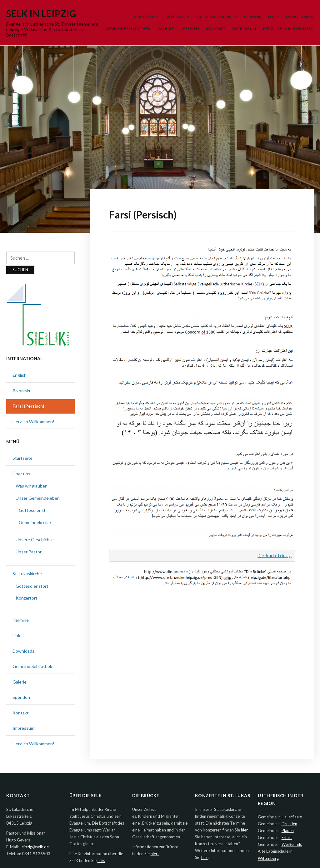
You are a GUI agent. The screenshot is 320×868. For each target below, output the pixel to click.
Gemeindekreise (35, 522)
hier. (101, 861)
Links (274, 17)
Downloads (300, 17)
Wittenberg (268, 858)
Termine (252, 17)
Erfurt (287, 837)
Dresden (289, 824)
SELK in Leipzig (41, 13)
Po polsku (22, 391)
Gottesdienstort (32, 586)
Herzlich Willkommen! (288, 29)
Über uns (175, 17)
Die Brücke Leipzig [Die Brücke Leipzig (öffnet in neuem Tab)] (275, 556)
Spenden (190, 29)
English (20, 375)
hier (244, 830)
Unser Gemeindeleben (38, 498)
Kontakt (216, 29)
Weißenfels (292, 844)
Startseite (146, 17)
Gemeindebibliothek (128, 29)
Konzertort (27, 598)
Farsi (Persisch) (28, 406)
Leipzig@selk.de (34, 847)
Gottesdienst (32, 510)
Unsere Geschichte (35, 539)
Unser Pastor (29, 552)
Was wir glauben (32, 486)
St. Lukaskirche (214, 17)
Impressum (244, 29)
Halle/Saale (292, 817)
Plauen (288, 831)
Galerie (166, 29)
